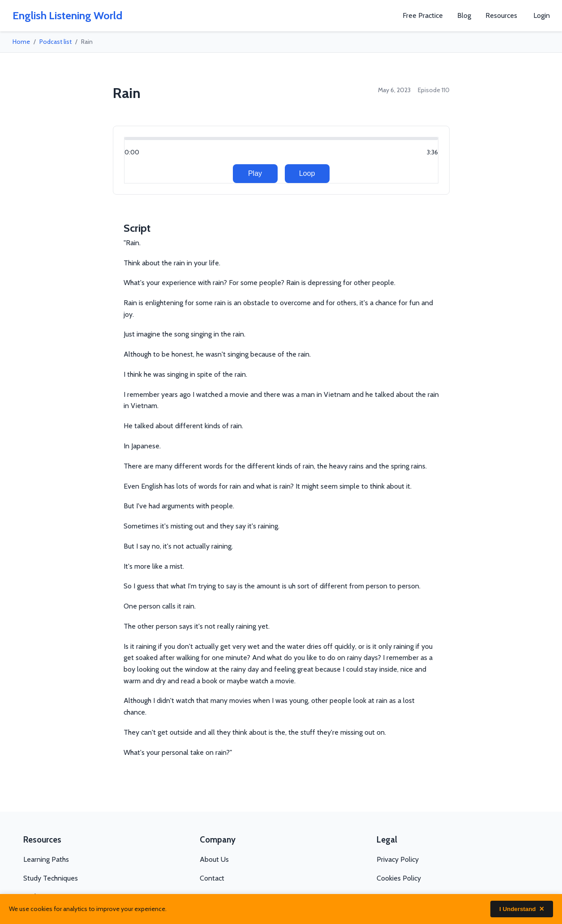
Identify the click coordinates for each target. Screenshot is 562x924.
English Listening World (67, 15)
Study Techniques (51, 878)
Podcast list (56, 42)
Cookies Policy (399, 878)
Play (255, 173)
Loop (307, 173)
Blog (464, 15)
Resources (501, 15)
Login (542, 15)
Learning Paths (46, 859)
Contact (212, 878)
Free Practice (423, 15)
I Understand (522, 909)
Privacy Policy (398, 859)
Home (21, 42)
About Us (214, 859)
